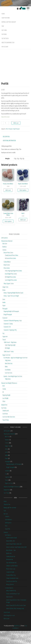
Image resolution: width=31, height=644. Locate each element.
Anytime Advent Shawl (11, 551)
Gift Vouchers (5, 251)
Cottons (4, 263)
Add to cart (16, 136)
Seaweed (5, 331)
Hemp (4, 303)
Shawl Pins (8, 542)
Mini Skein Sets (9, 377)
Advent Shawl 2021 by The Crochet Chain (16, 618)
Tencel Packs (6, 433)
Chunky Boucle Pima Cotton (11, 268)
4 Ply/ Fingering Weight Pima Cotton (13, 284)
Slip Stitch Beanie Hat (11, 576)
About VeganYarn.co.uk (8, 42)
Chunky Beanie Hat (11, 569)
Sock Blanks (8, 383)
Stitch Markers (8, 533)
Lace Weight (5, 411)
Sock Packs (5, 427)
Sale (3, 26)
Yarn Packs (4, 421)
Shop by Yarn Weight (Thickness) (9, 396)
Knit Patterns (8, 548)
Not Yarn (4, 30)
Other (7, 142)
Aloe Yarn (5, 257)
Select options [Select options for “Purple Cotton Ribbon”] (23, 203)
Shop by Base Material (7, 254)
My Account (5, 47)
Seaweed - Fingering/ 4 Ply (10, 343)
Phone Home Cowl (11, 582)
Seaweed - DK (7, 340)
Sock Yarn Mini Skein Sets (9, 430)
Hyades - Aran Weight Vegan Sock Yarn (13, 389)
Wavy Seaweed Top (11, 604)
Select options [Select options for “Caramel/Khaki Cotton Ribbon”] (8, 234)
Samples (7, 529)
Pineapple (10, 142)
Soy (3, 346)
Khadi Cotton (7, 278)
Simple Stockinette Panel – (13, 591)
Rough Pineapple (16, 142)
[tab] (7, 150)
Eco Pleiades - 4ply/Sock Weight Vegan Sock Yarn (16, 371)
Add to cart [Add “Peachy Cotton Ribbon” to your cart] (8, 203)
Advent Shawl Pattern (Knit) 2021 (14, 557)
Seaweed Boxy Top (11, 588)
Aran (4, 399)
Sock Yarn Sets (9, 386)
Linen (4, 312)
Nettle (4, 315)
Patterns (4, 34)
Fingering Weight (6, 408)
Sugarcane (5, 349)
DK (3, 405)
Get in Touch (5, 38)
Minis (6, 380)
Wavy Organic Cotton (9, 296)
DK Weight (7, 361)
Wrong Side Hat (10, 597)
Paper (4, 319)
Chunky (4, 402)
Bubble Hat (9, 566)
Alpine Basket (9, 610)
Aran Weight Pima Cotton (11, 287)
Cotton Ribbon (7, 275)
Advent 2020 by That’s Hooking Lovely (15, 622)
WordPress (17, 639)
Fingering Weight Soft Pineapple (11, 324)
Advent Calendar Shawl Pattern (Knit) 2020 (16, 560)
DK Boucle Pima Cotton (10, 271)
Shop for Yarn (6, 18)
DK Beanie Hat (10, 573)
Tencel (4, 353)
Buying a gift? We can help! (9, 22)
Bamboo (5, 260)
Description (6, 150)
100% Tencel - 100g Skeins (10, 355)
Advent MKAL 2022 (11, 554)
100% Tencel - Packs (9, 365)
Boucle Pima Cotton (8, 266)
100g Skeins (8, 373)
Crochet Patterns (9, 601)
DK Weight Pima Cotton (10, 290)
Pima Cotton (7, 281)
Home (3, 14)
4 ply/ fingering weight (10, 358)
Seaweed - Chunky (8, 337)
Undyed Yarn (4, 418)
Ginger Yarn (5, 300)
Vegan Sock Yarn (6, 368)
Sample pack (6, 424)
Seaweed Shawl (10, 585)
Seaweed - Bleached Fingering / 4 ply (13, 334)
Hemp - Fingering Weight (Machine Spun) (13, 306)
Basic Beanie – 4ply (11, 563)
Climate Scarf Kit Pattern (12, 579)
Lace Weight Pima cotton (11, 293)
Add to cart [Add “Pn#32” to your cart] (23, 233)
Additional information (9, 154)
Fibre (6, 539)
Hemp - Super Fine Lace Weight (11, 309)
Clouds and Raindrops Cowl (13, 607)
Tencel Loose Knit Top (12, 594)
